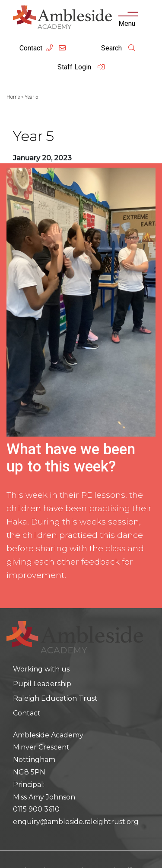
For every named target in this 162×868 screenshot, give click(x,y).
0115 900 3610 (36, 809)
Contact (31, 48)
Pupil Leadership (42, 684)
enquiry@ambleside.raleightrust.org (76, 822)
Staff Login (81, 67)
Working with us (41, 669)
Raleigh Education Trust (55, 698)
